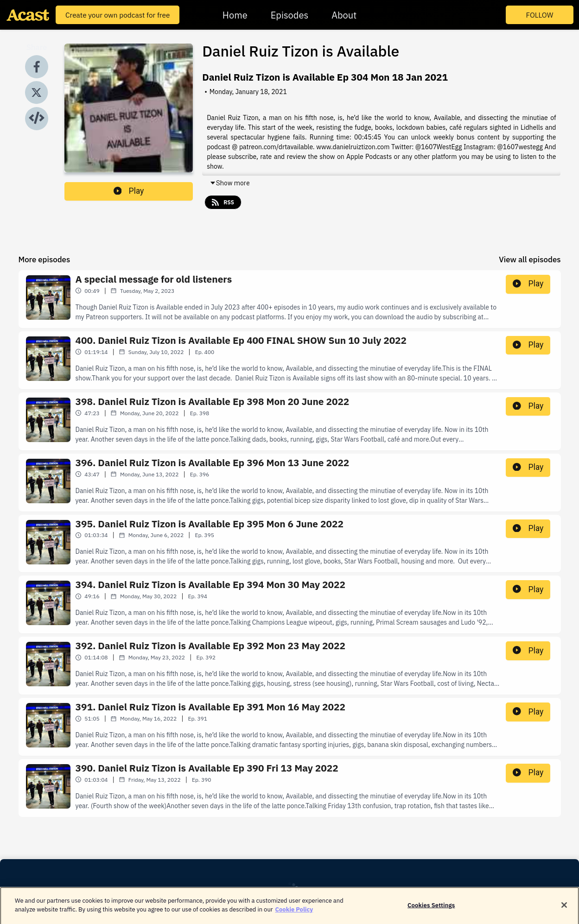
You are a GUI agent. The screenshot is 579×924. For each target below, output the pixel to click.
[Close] (564, 911)
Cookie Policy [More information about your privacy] (294, 915)
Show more (230, 183)
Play (129, 191)
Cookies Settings (431, 911)
